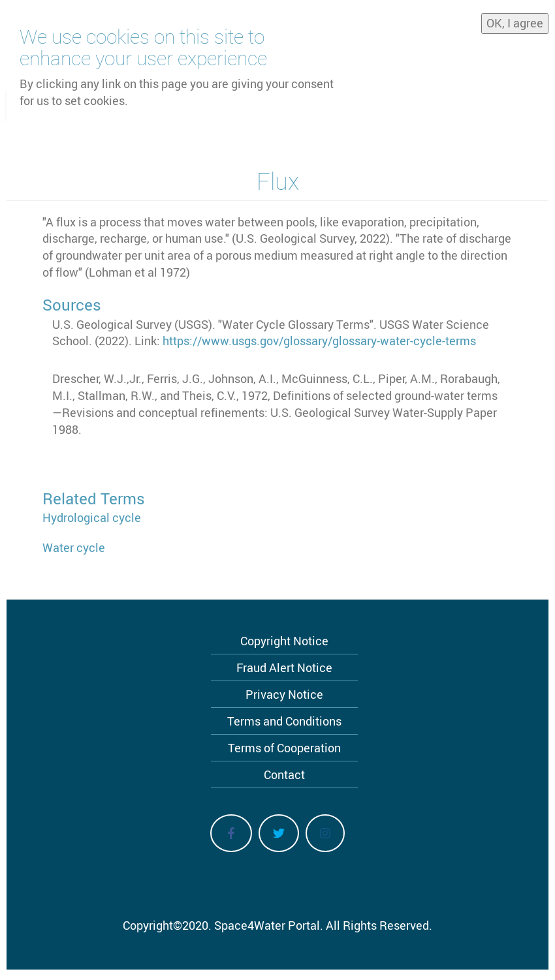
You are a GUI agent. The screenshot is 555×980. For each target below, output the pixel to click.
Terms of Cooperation (284, 748)
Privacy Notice (284, 694)
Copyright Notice (284, 641)
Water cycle (74, 547)
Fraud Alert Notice (284, 667)
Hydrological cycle (92, 517)
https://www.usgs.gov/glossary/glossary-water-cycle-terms (319, 341)
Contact (284, 774)
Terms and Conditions (284, 721)
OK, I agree (515, 22)
